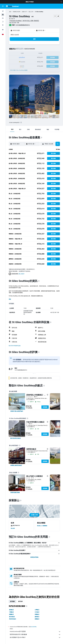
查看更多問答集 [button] (34, 557)
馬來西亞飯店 (13, 619)
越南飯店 (37, 617)
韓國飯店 (11, 614)
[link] (17, 411)
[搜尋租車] (3, 18)
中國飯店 (11, 612)
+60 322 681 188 (14, 23)
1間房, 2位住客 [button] (15, 35)
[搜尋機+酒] (3, 22)
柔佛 (23, 12)
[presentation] (21, 122)
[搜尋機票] (3, 11)
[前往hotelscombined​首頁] (12, 6)
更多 (10, 299)
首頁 (10, 12)
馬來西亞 (15, 12)
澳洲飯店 (11, 610)
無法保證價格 (33, 627)
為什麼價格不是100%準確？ (35, 637)
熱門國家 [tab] (12, 601)
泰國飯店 (37, 619)
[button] (61, 2)
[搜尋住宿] (3, 15)
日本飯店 (37, 612)
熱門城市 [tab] (21, 601)
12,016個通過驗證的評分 (23, 25)
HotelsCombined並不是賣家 (35, 632)
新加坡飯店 (12, 617)
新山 (30, 12)
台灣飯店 (37, 610)
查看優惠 (45, 407)
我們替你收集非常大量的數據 (35, 635)
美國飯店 (37, 614)
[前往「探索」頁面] (3, 25)
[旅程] (3, 30)
